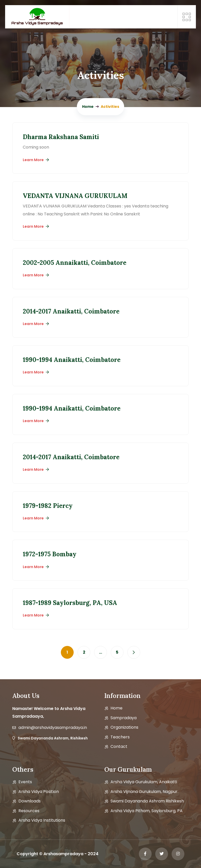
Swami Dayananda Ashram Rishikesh (147, 801)
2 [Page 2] (84, 652)
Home (116, 708)
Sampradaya (124, 718)
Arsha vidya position (39, 792)
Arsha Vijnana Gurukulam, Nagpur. (144, 792)
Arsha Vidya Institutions (42, 820)
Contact (119, 747)
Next (134, 652)
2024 (93, 854)
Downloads (30, 801)
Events (25, 782)
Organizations (124, 727)
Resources (29, 811)
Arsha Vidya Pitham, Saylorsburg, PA (147, 811)
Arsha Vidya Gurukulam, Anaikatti (144, 782)
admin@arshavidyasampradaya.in (53, 728)
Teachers (120, 737)
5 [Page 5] (117, 652)
